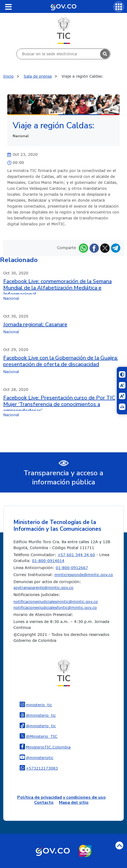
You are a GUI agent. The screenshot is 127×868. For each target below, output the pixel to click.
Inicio (8, 76)
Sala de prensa (38, 76)
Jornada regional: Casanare (35, 325)
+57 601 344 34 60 (76, 555)
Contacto (44, 802)
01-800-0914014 (48, 561)
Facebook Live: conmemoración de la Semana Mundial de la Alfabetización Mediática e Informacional (57, 286)
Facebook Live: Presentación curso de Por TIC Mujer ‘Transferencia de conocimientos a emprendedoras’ (59, 403)
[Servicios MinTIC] (119, 7)
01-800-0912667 (72, 568)
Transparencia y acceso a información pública (63, 478)
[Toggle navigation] (8, 7)
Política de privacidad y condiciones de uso (61, 797)
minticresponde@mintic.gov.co (84, 575)
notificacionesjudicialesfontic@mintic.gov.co (55, 607)
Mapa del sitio (74, 802)
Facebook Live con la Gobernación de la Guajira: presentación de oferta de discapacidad (61, 361)
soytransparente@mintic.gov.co (43, 588)
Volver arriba (119, 845)
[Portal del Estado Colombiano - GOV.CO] (63, 6)
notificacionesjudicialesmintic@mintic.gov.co (56, 602)
